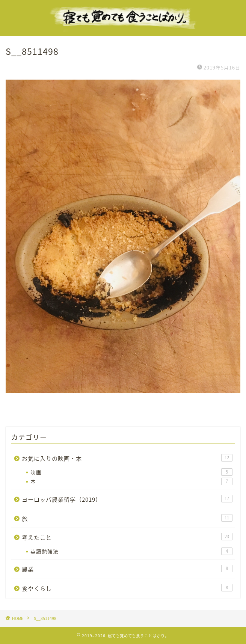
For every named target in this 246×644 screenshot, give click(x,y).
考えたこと (127, 537)
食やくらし (127, 588)
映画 (131, 472)
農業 (127, 569)
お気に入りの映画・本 (127, 458)
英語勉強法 (131, 551)
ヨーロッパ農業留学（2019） (127, 499)
